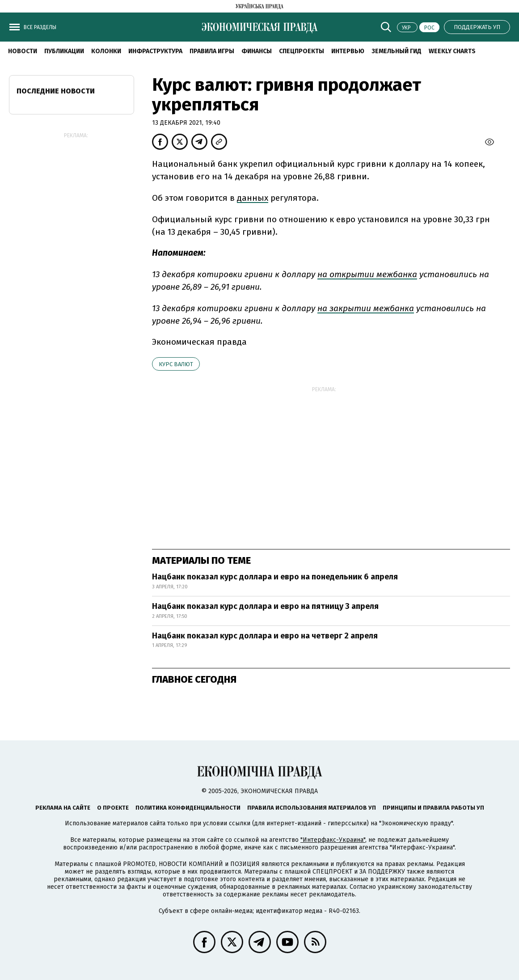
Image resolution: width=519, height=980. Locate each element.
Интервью (348, 51)
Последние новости (56, 91)
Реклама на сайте (63, 808)
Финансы (257, 51)
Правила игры (212, 51)
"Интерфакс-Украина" (333, 840)
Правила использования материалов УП (312, 808)
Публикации (64, 51)
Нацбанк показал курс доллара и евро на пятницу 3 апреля (265, 606)
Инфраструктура (155, 51)
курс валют (176, 364)
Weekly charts (452, 51)
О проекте (113, 808)
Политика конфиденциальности (188, 808)
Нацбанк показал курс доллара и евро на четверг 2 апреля (265, 636)
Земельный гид (397, 51)
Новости (23, 51)
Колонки (106, 51)
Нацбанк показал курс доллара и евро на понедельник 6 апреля (275, 577)
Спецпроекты (302, 51)
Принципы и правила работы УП (433, 808)
